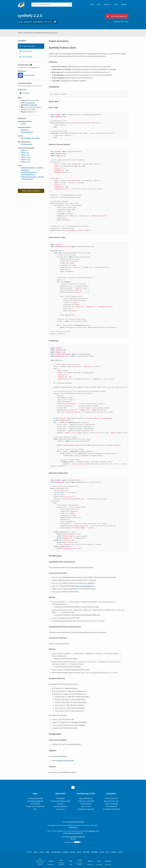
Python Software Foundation (72, 833)
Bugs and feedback (86, 798)
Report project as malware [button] (31, 191)
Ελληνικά (73, 852)
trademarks (92, 831)
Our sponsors (60, 809)
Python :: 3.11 (25, 159)
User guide (34, 804)
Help (92, 4)
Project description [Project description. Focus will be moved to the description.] (27, 46)
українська (65, 852)
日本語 (47, 852)
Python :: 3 (24, 150)
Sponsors (107, 4)
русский (102, 852)
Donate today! (73, 827)
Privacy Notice (110, 806)
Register (124, 4)
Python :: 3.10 (25, 157)
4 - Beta (23, 124)
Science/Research (27, 132)
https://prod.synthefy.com (85, 586)
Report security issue (111, 801)
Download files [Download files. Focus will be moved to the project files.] (26, 57)
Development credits (85, 809)
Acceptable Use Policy (110, 809)
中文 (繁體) (94, 852)
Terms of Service (110, 798)
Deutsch (79, 852)
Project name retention (34, 806)
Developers (25, 130)
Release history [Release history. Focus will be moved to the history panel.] (26, 51)
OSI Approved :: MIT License (30, 138)
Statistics (60, 804)
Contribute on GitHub (85, 801)
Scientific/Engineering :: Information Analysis (29, 173)
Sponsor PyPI (86, 806)
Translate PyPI (85, 804)
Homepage (24, 93)
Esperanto (114, 852)
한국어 (120, 852)
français (42, 852)
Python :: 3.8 (25, 153)
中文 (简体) (86, 852)
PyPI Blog (60, 798)
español (36, 852)
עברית (108, 852)
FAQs (35, 809)
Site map (73, 839)
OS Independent (26, 144)
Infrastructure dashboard (59, 801)
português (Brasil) (56, 852)
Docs (99, 4)
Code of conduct (110, 804)
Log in (116, 4)
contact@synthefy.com (64, 761)
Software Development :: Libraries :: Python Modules (32, 178)
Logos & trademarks (60, 806)
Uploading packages (34, 801)
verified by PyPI (35, 67)
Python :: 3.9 (25, 155)
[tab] (31, 46)
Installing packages (34, 798)
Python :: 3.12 (25, 162)
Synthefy (29, 103)
